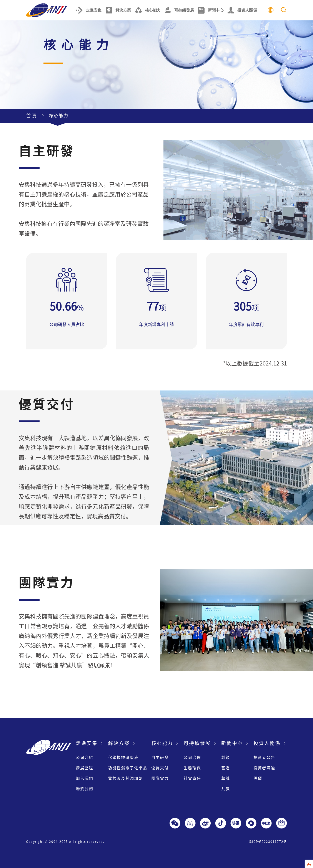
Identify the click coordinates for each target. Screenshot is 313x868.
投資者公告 (264, 757)
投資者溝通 (264, 768)
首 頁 (31, 116)
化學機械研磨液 (123, 757)
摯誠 (226, 778)
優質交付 (160, 768)
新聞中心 (211, 10)
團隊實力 (160, 778)
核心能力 (148, 10)
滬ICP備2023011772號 (268, 842)
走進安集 (89, 10)
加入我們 (85, 778)
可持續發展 (179, 10)
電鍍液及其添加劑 (125, 778)
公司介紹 (85, 757)
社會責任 (192, 778)
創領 (226, 757)
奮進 (226, 768)
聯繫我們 (85, 789)
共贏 (226, 789)
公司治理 (192, 757)
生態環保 (192, 768)
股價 (258, 778)
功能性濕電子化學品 (128, 768)
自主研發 (160, 757)
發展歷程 (85, 768)
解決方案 (118, 10)
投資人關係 (242, 10)
